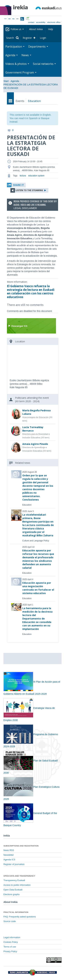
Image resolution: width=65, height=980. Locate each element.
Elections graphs (12, 894)
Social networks (44, 64)
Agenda (12, 55)
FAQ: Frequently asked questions (20, 917)
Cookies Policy (11, 942)
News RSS (9, 850)
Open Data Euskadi (13, 890)
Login (43, 38)
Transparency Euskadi (14, 880)
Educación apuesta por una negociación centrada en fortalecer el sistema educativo (38, 588)
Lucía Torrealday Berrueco (33, 429)
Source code (10, 921)
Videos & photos (17, 64)
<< (5, 19)
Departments (38, 47)
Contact (31, 22)
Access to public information (17, 885)
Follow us (17, 29)
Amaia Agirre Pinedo (35, 444)
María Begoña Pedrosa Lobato (36, 412)
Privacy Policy (10, 951)
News (26, 55)
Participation (15, 47)
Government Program (21, 72)
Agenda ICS (9, 860)
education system (36, 176)
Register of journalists (14, 864)
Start (6, 81)
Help (51, 29)
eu (13, 19)
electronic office (54, 22)
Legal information (12, 937)
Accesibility (41, 22)
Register (27, 38)
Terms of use (10, 947)
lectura (23, 176)
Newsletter (9, 855)
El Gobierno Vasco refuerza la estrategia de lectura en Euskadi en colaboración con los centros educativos (31, 292)
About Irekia (36, 29)
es (10, 19)
